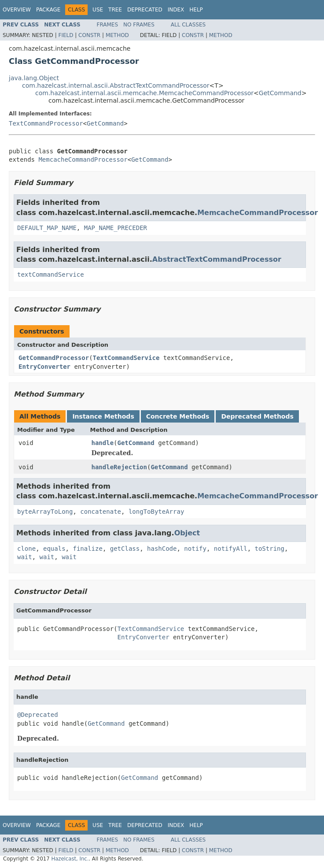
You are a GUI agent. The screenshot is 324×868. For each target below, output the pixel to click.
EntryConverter (44, 367)
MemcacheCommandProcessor (83, 160)
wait (25, 557)
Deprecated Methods (257, 416)
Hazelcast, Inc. (70, 859)
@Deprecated (38, 715)
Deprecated (145, 10)
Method (117, 35)
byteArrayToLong (45, 512)
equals (54, 549)
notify (195, 549)
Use (98, 10)
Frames (108, 25)
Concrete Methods (178, 416)
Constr (89, 35)
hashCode (162, 549)
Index (176, 10)
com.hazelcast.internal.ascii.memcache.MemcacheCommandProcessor (144, 93)
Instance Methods (103, 416)
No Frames (139, 25)
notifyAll (231, 549)
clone (26, 549)
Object (187, 533)
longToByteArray (156, 512)
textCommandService (51, 274)
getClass (125, 549)
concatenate (101, 512)
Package (48, 10)
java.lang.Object (34, 78)
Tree (115, 10)
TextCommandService (126, 358)
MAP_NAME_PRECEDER (116, 228)
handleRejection (119, 467)
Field (66, 35)
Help (196, 10)
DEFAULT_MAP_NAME (47, 228)
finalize (87, 549)
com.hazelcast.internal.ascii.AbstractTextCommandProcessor (116, 85)
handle (103, 443)
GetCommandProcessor (54, 358)
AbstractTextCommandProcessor (217, 259)
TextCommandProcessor (46, 123)
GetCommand (280, 93)
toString (270, 549)
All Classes (188, 25)
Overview (17, 10)
